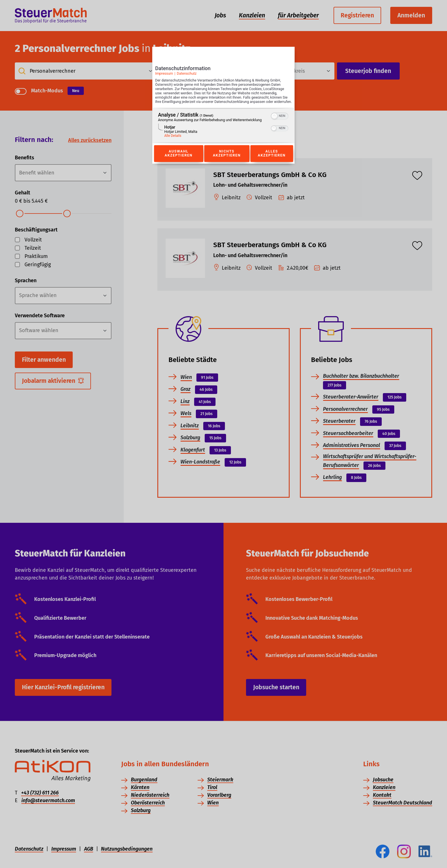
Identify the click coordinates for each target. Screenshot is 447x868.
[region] (223, 132)
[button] (275, 122)
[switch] (280, 122)
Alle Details (173, 142)
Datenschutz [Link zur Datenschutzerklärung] (187, 75)
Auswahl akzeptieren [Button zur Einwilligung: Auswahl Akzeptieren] (178, 160)
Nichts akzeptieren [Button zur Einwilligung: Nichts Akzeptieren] (227, 160)
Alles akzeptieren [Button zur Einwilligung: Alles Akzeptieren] (272, 160)
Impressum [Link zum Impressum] (164, 75)
